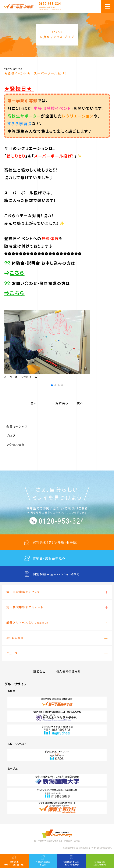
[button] (52, 385)
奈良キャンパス (17, 426)
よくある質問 (15, 638)
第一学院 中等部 (18, 6)
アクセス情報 (16, 445)
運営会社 (39, 671)
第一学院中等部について (23, 592)
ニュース (12, 653)
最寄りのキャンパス (27, 622)
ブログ (11, 435)
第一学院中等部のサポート (25, 607)
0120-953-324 (50, 4)
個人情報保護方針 (69, 671)
